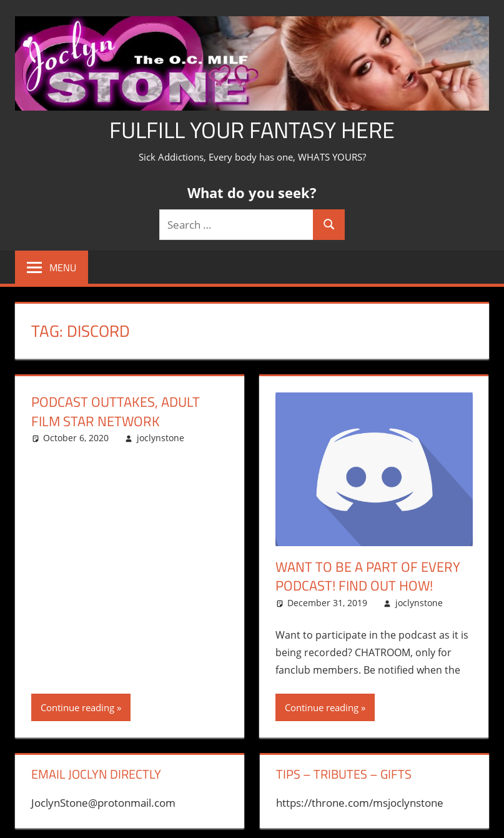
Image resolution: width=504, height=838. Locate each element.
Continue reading (77, 707)
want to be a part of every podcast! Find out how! (368, 576)
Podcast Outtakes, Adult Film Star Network (116, 412)
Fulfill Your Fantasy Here (252, 130)
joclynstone (161, 438)
